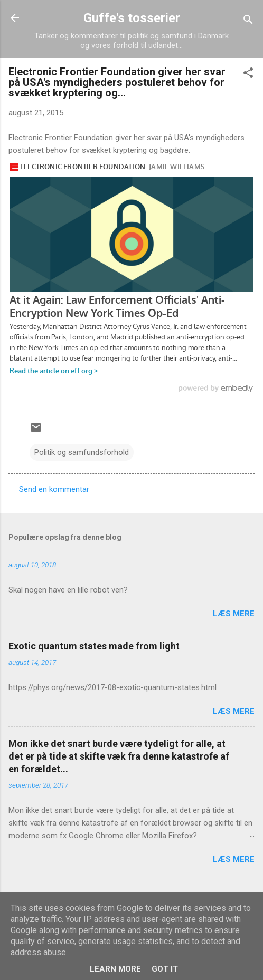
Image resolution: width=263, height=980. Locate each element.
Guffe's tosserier (132, 18)
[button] (248, 75)
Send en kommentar (54, 489)
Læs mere (234, 614)
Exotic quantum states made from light (94, 646)
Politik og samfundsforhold (82, 452)
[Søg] (248, 21)
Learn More (115, 969)
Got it (165, 969)
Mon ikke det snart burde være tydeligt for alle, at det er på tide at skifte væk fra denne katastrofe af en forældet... (119, 756)
